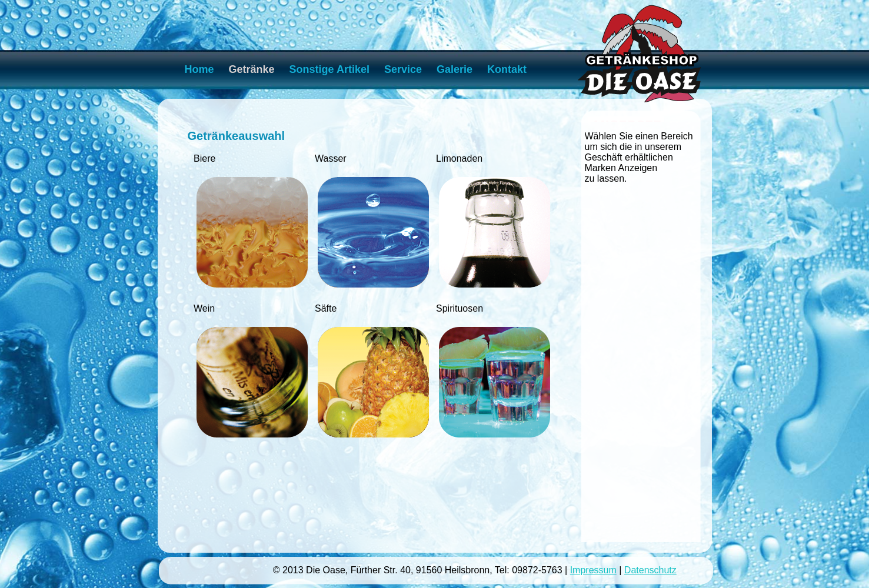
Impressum (593, 570)
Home (199, 69)
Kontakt (507, 69)
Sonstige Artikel (329, 69)
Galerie (455, 69)
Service (403, 69)
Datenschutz (650, 570)
